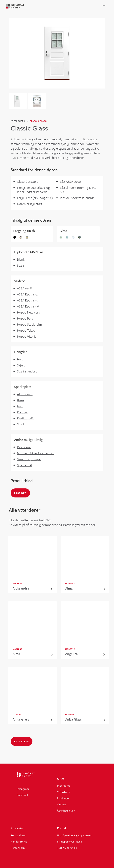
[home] (20, 6)
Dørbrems (24, 447)
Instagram (23, 789)
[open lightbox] (57, 53)
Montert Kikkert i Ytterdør (35, 453)
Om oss (62, 804)
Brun (20, 400)
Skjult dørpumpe (29, 459)
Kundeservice (19, 841)
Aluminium (25, 394)
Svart (21, 265)
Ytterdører (64, 792)
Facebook (23, 795)
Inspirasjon (64, 798)
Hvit (20, 359)
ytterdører (18, 121)
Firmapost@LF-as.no (70, 841)
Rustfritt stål (26, 418)
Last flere (22, 741)
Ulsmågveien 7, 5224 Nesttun (75, 835)
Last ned (20, 493)
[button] (104, 6)
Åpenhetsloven (66, 810)
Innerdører (64, 786)
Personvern (18, 848)
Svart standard (27, 371)
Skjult (21, 365)
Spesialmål (24, 465)
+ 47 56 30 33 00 (67, 848)
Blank (21, 259)
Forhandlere (18, 835)
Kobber (22, 412)
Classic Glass (38, 121)
